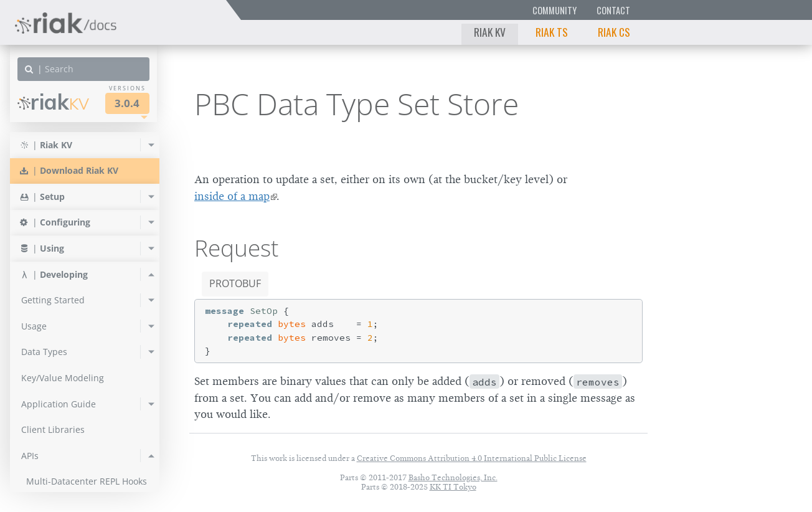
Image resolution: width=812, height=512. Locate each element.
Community (555, 10)
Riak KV (490, 32)
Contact (613, 10)
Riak (53, 102)
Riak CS (614, 32)
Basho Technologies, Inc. (453, 477)
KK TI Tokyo (453, 487)
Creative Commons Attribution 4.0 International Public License (472, 458)
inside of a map (232, 196)
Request (236, 248)
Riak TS (552, 32)
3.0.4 (127, 103)
